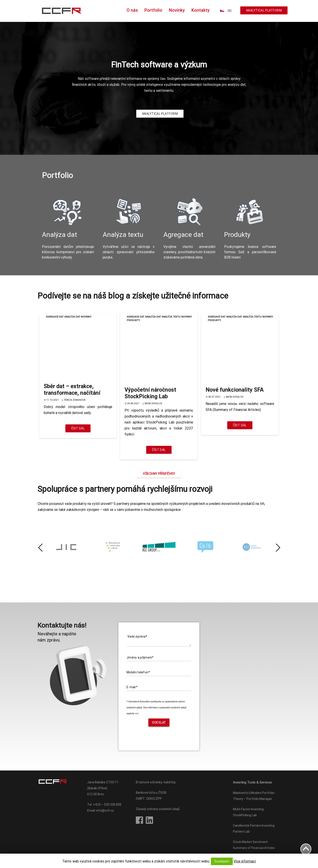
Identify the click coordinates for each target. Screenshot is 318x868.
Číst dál (78, 428)
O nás (132, 10)
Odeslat (159, 722)
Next (275, 548)
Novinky (177, 10)
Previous (43, 548)
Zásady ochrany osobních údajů (158, 809)
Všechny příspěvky (159, 474)
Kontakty (201, 10)
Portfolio (153, 10)
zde (137, 714)
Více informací (245, 861)
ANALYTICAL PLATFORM (264, 10)
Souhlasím (222, 861)
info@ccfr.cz (105, 811)
